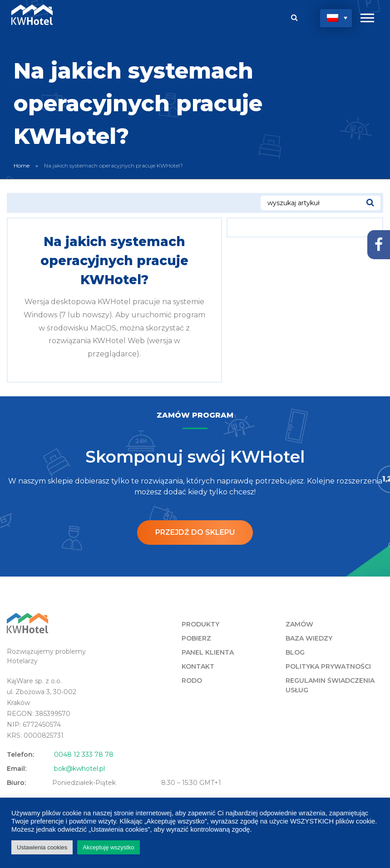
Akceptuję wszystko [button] (108, 847)
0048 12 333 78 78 (84, 755)
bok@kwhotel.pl (79, 769)
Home (22, 165)
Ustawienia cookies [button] (42, 847)
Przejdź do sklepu (195, 532)
